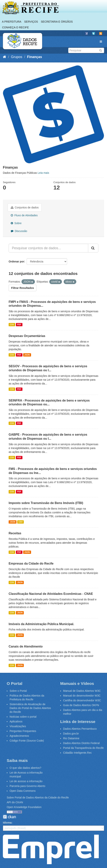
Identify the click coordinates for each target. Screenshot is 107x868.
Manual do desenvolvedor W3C (82, 696)
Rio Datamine (71, 738)
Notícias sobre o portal (23, 717)
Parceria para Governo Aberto (27, 786)
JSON (27, 355)
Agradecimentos (19, 736)
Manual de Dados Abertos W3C (82, 691)
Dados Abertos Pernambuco (80, 729)
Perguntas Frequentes (23, 731)
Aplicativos (16, 721)
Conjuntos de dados (25, 207)
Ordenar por (16, 261)
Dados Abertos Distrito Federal (81, 743)
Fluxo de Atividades (24, 215)
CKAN (9, 817)
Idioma (7, 823)
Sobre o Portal (18, 691)
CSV (12, 325)
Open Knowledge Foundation (24, 807)
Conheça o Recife (15, 27)
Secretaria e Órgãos (57, 22)
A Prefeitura (12, 22)
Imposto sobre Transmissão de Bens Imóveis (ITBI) (46, 503)
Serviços (31, 22)
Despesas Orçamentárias (27, 336)
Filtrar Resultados (23, 288)
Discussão (19, 231)
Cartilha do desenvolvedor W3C (82, 700)
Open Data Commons (23, 791)
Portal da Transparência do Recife (83, 748)
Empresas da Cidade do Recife (31, 564)
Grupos (17, 57)
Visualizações (18, 726)
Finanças (35, 57)
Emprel (51, 849)
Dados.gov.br (71, 734)
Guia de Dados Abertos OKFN (81, 705)
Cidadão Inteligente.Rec (77, 753)
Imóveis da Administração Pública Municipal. (41, 624)
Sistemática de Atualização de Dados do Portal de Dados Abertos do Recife (30, 708)
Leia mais (43, 173)
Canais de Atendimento (26, 646)
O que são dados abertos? (25, 768)
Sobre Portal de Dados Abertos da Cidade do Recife (38, 798)
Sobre (16, 223)
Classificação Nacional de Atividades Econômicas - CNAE (51, 594)
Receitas (15, 533)
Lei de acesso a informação (26, 781)
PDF (19, 325)
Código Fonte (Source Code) (27, 741)
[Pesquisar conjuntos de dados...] (48, 248)
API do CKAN (15, 802)
